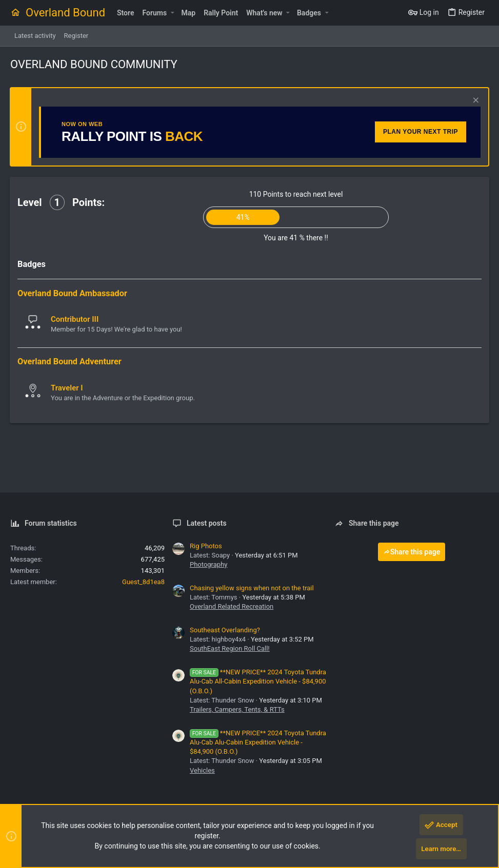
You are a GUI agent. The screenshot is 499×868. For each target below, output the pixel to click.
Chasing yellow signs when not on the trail (252, 588)
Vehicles (202, 770)
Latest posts (207, 523)
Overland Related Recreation (232, 606)
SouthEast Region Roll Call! (230, 648)
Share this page (412, 552)
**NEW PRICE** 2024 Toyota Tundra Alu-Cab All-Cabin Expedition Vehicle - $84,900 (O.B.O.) (258, 681)
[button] (172, 13)
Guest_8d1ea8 (143, 582)
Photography (208, 564)
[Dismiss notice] (474, 101)
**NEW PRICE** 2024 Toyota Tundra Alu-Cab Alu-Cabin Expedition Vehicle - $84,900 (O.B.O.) (258, 742)
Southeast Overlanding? (225, 630)
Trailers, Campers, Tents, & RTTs (237, 709)
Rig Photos (206, 546)
